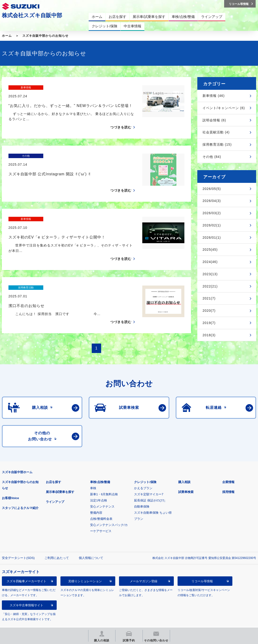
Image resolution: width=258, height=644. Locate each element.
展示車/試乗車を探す (60, 480)
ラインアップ (55, 490)
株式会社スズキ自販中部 (32, 15)
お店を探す (54, 470)
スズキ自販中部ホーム (17, 460)
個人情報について (91, 546)
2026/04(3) (212, 201)
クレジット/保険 (145, 470)
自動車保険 (142, 495)
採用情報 (228, 480)
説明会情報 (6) (214, 120)
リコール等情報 (202, 569)
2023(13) (210, 274)
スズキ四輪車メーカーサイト (26, 569)
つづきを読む (121, 119)
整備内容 (96, 501)
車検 (93, 476)
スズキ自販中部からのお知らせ (45, 36)
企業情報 (228, 470)
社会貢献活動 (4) (216, 132)
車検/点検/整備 (100, 470)
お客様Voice (10, 486)
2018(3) (209, 335)
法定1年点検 (99, 489)
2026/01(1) (212, 238)
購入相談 (184, 470)
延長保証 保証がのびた (150, 489)
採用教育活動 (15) (217, 144)
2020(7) (209, 311)
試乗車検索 (186, 480)
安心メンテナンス (102, 495)
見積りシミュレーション (85, 569)
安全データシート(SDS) (18, 546)
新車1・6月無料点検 (104, 482)
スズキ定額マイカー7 (149, 482)
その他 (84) (212, 157)
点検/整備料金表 (101, 507)
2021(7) (209, 298)
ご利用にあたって (57, 546)
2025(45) (210, 250)
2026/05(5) (212, 189)
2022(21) (210, 286)
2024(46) (210, 262)
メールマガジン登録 (144, 569)
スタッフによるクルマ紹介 (20, 496)
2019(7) (209, 323)
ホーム (7, 36)
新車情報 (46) (214, 96)
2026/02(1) (212, 225)
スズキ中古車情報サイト (26, 593)
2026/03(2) (212, 213)
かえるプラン (143, 476)
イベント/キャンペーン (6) (224, 108)
